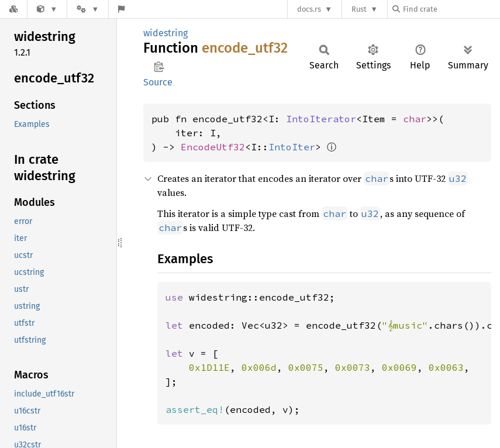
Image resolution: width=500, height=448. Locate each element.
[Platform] (88, 9)
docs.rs (309, 9)
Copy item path (159, 67)
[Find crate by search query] (451, 9)
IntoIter (292, 147)
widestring (165, 33)
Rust (359, 9)
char (415, 119)
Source (158, 82)
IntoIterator (321, 119)
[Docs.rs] (13, 9)
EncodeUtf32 (213, 147)
